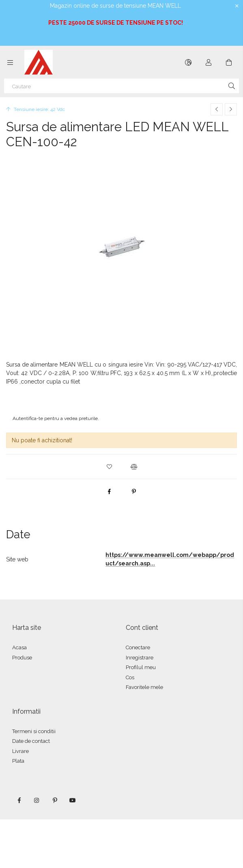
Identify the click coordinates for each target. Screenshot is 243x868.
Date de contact (31, 741)
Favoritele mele (144, 687)
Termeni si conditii (34, 731)
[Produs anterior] (217, 109)
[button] (110, 467)
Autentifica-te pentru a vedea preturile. (56, 418)
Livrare (20, 751)
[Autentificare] (209, 62)
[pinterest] (134, 491)
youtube (73, 800)
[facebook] (110, 491)
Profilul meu (141, 667)
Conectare (138, 647)
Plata (18, 761)
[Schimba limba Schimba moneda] (188, 62)
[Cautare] (121, 86)
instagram (37, 800)
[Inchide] (237, 6)
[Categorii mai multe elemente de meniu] (10, 62)
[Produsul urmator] (231, 109)
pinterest (55, 800)
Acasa (19, 647)
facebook (19, 800)
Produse (22, 658)
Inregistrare (140, 658)
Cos (130, 677)
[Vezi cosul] (229, 62)
